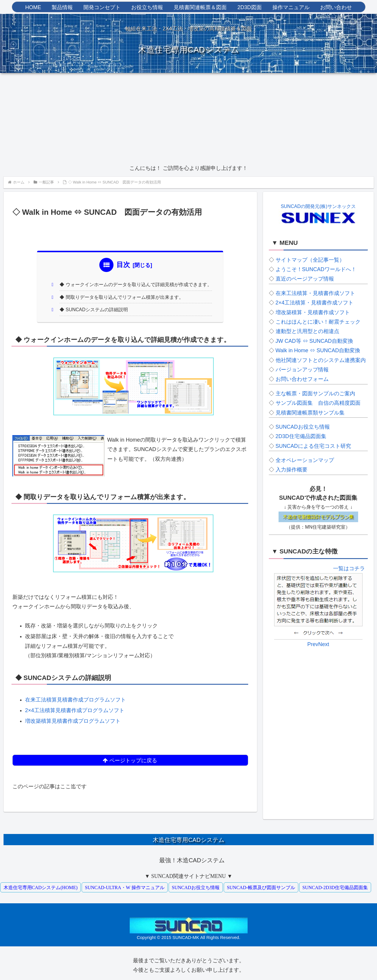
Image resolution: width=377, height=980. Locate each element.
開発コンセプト (102, 7)
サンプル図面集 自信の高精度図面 (318, 403)
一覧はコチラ (349, 568)
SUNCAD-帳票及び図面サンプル (261, 885)
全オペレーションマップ (305, 460)
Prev (278, 633)
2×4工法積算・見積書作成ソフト (315, 303)
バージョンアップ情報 (302, 370)
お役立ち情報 (147, 7)
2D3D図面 (249, 7)
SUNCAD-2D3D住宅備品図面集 (335, 885)
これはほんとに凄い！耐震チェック (318, 322)
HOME (33, 7)
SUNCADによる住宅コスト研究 (313, 446)
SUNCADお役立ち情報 (303, 427)
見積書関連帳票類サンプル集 (310, 413)
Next (359, 633)
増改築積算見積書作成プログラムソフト (73, 722)
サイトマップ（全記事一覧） (310, 260)
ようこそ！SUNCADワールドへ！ (316, 269)
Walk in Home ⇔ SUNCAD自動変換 (318, 350)
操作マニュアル (291, 7)
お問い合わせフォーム (302, 379)
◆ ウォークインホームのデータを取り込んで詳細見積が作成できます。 (136, 285)
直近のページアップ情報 (305, 279)
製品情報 (62, 7)
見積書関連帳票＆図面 (200, 7)
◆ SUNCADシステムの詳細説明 (94, 310)
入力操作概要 (292, 470)
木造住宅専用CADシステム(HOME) (41, 885)
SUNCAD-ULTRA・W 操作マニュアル (125, 885)
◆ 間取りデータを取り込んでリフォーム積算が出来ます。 (122, 298)
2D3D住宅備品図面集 (301, 436)
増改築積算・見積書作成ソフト (313, 312)
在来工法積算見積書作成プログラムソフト (75, 701)
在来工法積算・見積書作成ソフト (315, 293)
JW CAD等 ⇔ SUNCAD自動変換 (314, 341)
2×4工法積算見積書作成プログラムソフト (75, 711)
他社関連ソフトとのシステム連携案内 (321, 360)
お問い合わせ (336, 7)
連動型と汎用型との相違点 (307, 331)
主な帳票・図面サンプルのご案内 (315, 394)
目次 (123, 265)
